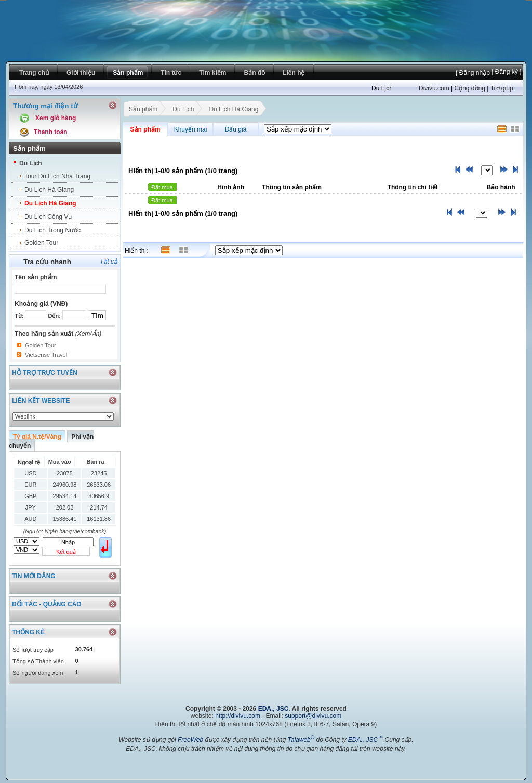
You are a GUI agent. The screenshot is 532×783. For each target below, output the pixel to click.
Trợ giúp (502, 88)
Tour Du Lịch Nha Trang (57, 176)
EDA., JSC (274, 709)
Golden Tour (41, 243)
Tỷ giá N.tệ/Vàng (37, 437)
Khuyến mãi (191, 129)
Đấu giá (236, 129)
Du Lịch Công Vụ (48, 217)
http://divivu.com (238, 716)
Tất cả (109, 262)
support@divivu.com (313, 716)
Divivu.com (434, 88)
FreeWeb (190, 740)
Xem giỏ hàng (56, 118)
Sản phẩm (143, 110)
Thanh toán (51, 132)
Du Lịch (31, 163)
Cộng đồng (469, 88)
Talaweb (301, 740)
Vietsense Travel (46, 355)
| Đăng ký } (506, 72)
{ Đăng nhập (472, 73)
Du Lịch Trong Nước (52, 230)
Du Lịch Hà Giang (49, 190)
